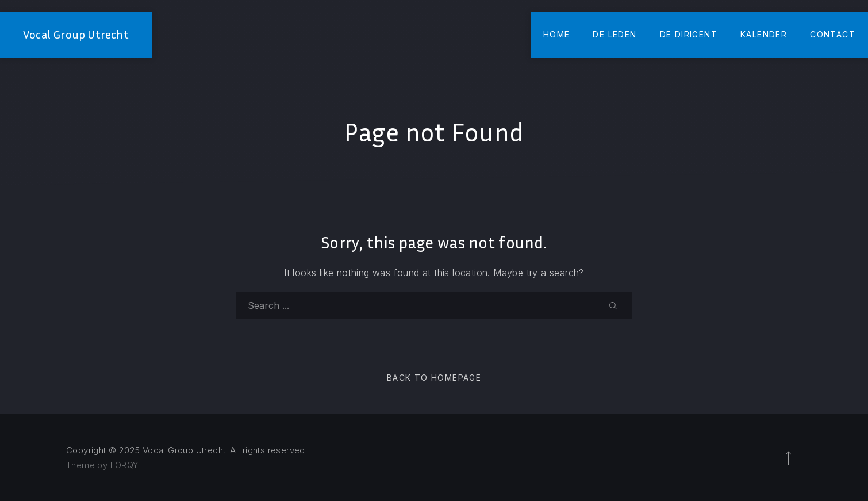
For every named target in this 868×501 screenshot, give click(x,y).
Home (557, 34)
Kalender (764, 34)
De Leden (614, 34)
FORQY (124, 465)
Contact (833, 34)
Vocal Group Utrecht (76, 34)
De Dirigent (689, 34)
